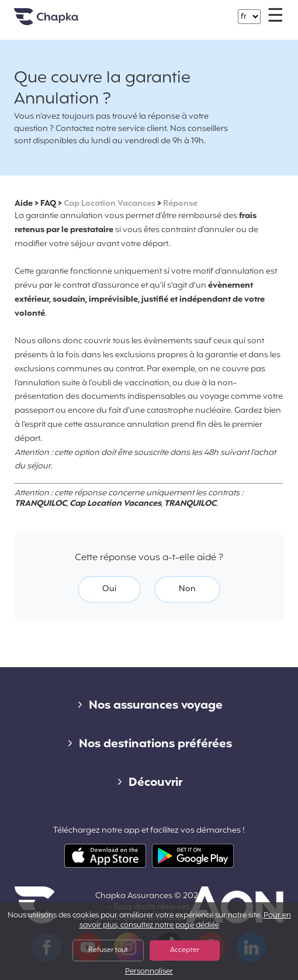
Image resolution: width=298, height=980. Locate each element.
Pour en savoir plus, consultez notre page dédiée (185, 921)
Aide (24, 204)
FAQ (48, 204)
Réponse (180, 204)
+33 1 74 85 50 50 (156, 11)
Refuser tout (108, 950)
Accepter (185, 950)
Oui (109, 589)
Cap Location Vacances (110, 204)
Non (187, 589)
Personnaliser (149, 972)
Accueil (61, 21)
